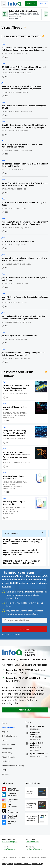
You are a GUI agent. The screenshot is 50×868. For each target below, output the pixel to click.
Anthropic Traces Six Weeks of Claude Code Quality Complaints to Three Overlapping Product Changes (22, 542)
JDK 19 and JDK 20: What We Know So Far (19, 336)
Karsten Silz (8, 439)
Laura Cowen (20, 415)
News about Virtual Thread (22, 36)
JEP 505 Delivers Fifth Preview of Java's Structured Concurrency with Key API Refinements (24, 68)
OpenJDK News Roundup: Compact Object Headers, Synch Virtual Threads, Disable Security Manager (24, 126)
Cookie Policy (37, 864)
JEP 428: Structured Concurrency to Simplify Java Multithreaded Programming (23, 354)
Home (5, 723)
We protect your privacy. (11, 634)
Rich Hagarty (8, 415)
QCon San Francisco (39, 754)
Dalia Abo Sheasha (10, 512)
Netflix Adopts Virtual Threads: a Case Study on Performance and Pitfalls (23, 146)
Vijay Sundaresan (20, 413)
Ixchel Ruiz (22, 482)
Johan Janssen (9, 510)
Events (5, 740)
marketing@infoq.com (35, 849)
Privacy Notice (7, 864)
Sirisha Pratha (8, 189)
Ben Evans (21, 507)
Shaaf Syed (6, 170)
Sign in (43, 4)
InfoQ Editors (8, 749)
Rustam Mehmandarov (12, 486)
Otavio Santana (9, 394)
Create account (9, 727)
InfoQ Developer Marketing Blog (13, 768)
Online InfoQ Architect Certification (36, 735)
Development (11, 533)
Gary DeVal (7, 413)
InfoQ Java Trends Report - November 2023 (15, 477)
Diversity (6, 774)
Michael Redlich (8, 53)
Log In (5, 732)
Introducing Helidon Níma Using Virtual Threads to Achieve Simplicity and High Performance (24, 318)
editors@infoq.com (9, 849)
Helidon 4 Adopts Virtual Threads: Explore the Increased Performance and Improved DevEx (16, 456)
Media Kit (6, 761)
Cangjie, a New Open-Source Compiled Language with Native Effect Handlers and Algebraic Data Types (22, 552)
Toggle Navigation (4, 4)
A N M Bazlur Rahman (10, 73)
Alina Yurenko (9, 484)
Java (3, 44)
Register (31, 4)
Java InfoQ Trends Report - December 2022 (15, 503)
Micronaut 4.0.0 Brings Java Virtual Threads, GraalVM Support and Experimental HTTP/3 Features (25, 223)
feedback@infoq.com (10, 842)
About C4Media (8, 757)
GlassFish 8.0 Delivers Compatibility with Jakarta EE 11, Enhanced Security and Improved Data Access (24, 49)
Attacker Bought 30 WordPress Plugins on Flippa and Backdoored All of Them (22, 562)
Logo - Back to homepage (15, 3)
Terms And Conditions (23, 864)
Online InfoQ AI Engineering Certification (37, 745)
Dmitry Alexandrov (11, 463)
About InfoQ (7, 753)
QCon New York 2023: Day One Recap (18, 241)
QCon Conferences (10, 736)
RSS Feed (25, 27)
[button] (25, 629)
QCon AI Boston (37, 726)
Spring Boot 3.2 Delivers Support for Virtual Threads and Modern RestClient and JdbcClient (25, 184)
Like (7, 57)
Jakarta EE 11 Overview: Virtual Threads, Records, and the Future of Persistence (16, 388)
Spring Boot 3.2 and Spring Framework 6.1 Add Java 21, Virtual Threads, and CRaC (15, 433)
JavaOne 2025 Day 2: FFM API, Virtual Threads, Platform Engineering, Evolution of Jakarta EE (21, 88)
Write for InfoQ (8, 744)
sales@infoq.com (33, 842)
